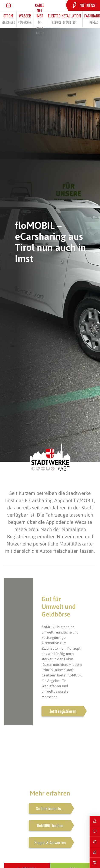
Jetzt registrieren (63, 711)
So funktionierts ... (50, 808)
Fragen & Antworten (50, 842)
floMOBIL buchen (50, 825)
